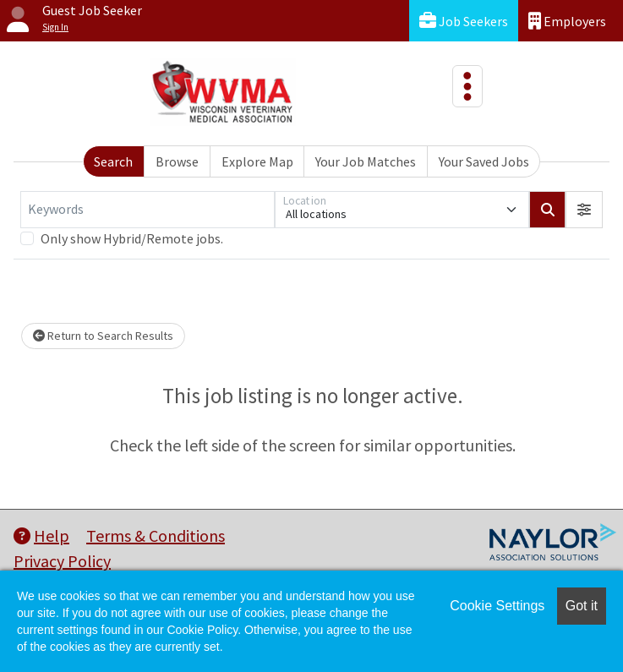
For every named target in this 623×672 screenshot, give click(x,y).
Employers (567, 21)
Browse (177, 161)
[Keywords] (148, 210)
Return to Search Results (103, 336)
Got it (582, 606)
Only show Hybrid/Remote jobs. (132, 238)
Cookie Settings (497, 606)
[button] (584, 210)
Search (113, 161)
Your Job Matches (366, 161)
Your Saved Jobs (484, 161)
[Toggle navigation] (467, 86)
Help (41, 535)
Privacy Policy (62, 561)
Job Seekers (464, 21)
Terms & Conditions (156, 535)
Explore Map (257, 161)
